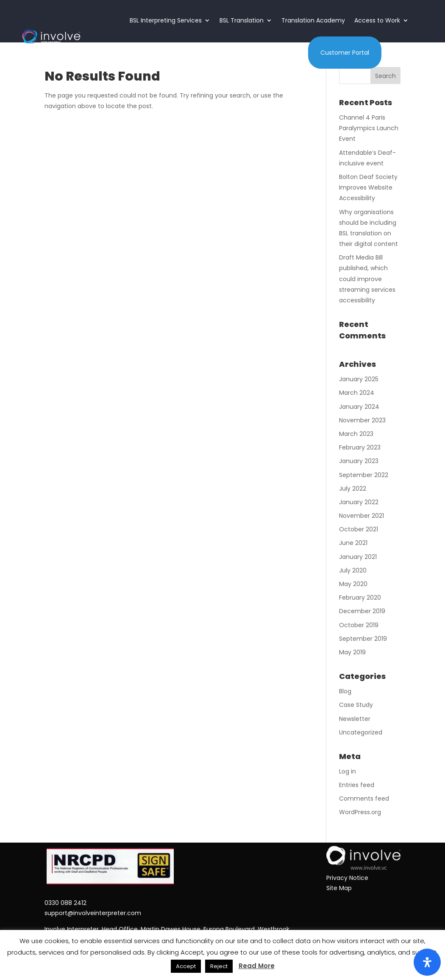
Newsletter (355, 719)
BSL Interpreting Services (166, 20)
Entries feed (357, 785)
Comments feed (364, 799)
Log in (348, 771)
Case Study (356, 705)
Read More (257, 966)
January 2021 (358, 557)
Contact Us (287, 53)
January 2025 (359, 379)
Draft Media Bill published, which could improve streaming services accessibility (367, 279)
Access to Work (377, 20)
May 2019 (352, 652)
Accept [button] (186, 966)
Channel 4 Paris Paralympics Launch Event (369, 128)
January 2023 (359, 461)
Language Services (189, 53)
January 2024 (359, 407)
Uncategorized (361, 732)
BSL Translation (242, 20)
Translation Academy (313, 20)
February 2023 (360, 447)
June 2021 (353, 543)
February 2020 (360, 597)
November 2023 (362, 420)
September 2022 (364, 475)
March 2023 (356, 434)
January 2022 (359, 502)
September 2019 (363, 639)
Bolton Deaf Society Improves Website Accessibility (368, 187)
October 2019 (359, 625)
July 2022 (353, 489)
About (243, 53)
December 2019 (362, 611)
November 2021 (362, 516)
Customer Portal (345, 53)
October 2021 (359, 529)
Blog (345, 691)
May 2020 (353, 584)
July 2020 (353, 570)
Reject (219, 966)
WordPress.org (360, 812)
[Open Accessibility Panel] (427, 962)
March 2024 (357, 393)
